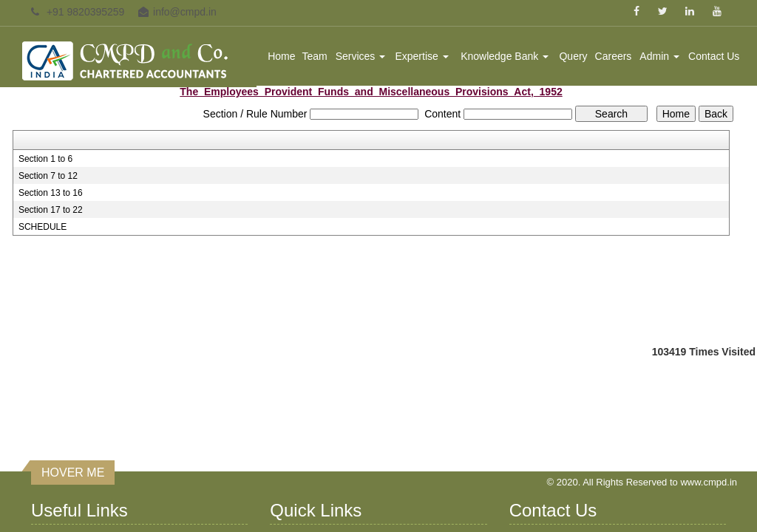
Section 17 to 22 (51, 210)
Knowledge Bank (505, 56)
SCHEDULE (43, 227)
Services (361, 56)
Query (573, 56)
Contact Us (714, 56)
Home (281, 56)
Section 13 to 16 (51, 193)
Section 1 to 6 (45, 159)
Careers (614, 56)
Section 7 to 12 (48, 176)
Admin (659, 56)
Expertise (421, 56)
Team (315, 56)
